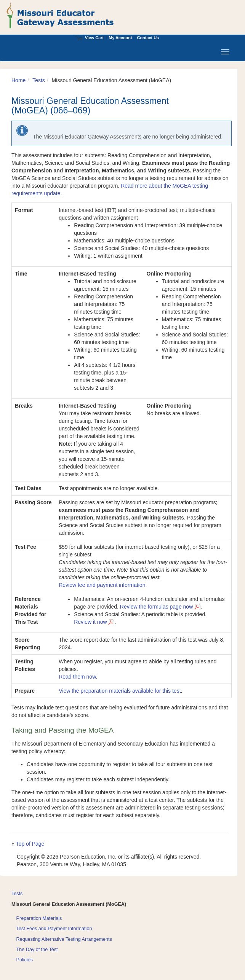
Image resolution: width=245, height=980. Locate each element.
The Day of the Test (37, 950)
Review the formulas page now (160, 607)
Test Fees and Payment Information (54, 929)
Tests (39, 80)
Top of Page (30, 844)
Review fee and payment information (102, 585)
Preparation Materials (39, 918)
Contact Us (148, 38)
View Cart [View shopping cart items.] (90, 38)
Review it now (94, 622)
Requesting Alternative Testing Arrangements (64, 939)
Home (18, 80)
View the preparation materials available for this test (120, 691)
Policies (25, 960)
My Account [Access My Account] (120, 38)
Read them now (77, 677)
